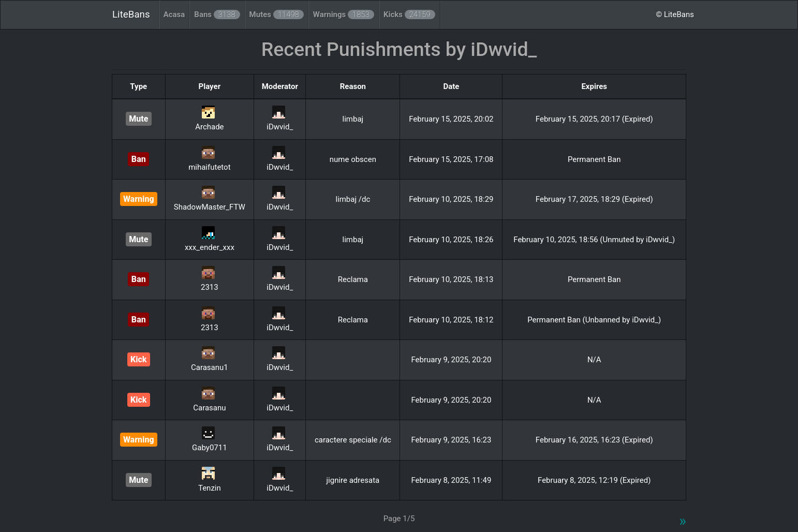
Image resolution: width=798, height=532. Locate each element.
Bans (217, 14)
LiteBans (131, 14)
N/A (594, 360)
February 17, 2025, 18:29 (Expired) (594, 199)
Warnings (344, 14)
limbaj (353, 119)
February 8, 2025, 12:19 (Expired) (594, 480)
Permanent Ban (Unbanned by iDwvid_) (594, 320)
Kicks (409, 14)
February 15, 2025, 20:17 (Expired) (594, 119)
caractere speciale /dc (353, 440)
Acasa (174, 14)
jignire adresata (353, 480)
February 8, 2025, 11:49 (451, 480)
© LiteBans (675, 14)
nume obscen (353, 159)
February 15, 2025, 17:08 (451, 159)
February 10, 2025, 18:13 (451, 279)
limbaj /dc (353, 199)
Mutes (277, 14)
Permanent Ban (594, 159)
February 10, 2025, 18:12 (451, 320)
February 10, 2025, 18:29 (451, 199)
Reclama (353, 279)
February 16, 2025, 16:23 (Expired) (594, 440)
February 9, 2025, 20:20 (451, 360)
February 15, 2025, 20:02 (451, 119)
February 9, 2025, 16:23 (451, 440)
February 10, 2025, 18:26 (451, 240)
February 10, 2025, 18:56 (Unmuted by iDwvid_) (594, 240)
